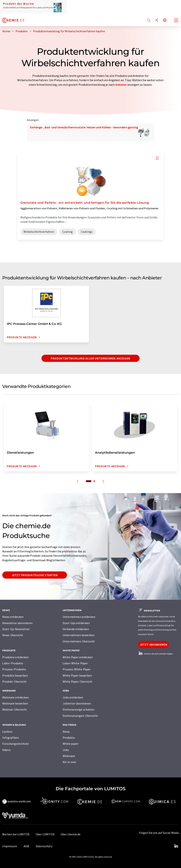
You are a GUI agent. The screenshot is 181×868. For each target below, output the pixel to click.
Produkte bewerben (15, 675)
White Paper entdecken (78, 657)
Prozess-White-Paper (77, 669)
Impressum (10, 846)
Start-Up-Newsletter (16, 629)
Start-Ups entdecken (76, 623)
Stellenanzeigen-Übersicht (80, 716)
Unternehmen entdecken (79, 617)
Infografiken (11, 738)
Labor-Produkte (13, 663)
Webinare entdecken (16, 697)
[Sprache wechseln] (165, 20)
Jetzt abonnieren (153, 644)
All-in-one (69, 762)
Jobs (66, 750)
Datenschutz (44, 846)
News (66, 732)
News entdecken (13, 617)
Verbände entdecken (76, 629)
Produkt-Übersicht (14, 681)
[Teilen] (157, 20)
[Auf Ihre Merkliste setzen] (157, 158)
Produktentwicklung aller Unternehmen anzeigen (90, 358)
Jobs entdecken (73, 697)
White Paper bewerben (77, 675)
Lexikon (7, 732)
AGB (26, 846)
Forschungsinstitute (16, 744)
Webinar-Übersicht (15, 709)
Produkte (69, 738)
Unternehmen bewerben (79, 635)
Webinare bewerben (15, 703)
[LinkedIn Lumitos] (176, 846)
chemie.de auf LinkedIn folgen (155, 654)
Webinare (69, 756)
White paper (71, 744)
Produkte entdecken (15, 657)
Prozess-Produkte (14, 669)
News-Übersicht (13, 635)
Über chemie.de (71, 834)
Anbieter (121, 85)
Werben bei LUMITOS (16, 834)
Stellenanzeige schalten (78, 709)
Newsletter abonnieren (17, 623)
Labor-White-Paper (75, 663)
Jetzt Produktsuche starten (35, 575)
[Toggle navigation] (176, 21)
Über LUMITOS (45, 834)
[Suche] (149, 20)
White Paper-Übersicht (78, 681)
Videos (6, 750)
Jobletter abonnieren (77, 703)
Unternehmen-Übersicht (79, 641)
